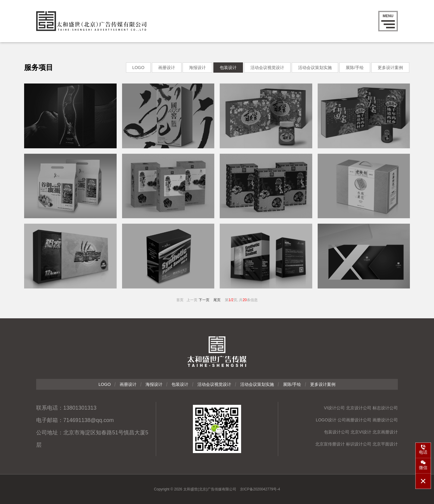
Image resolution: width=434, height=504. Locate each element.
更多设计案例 (390, 68)
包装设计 (228, 68)
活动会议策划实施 (315, 68)
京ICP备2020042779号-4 (260, 489)
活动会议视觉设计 (267, 68)
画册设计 (167, 68)
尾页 (217, 300)
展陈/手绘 (355, 68)
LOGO (138, 68)
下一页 (204, 300)
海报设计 (197, 68)
